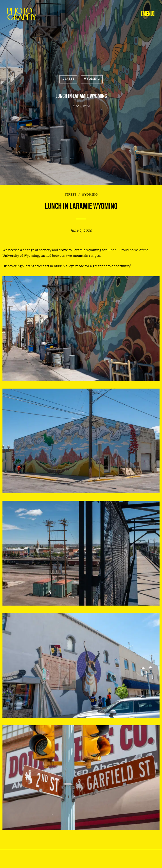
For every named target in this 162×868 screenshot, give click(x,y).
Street (68, 79)
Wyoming (92, 79)
